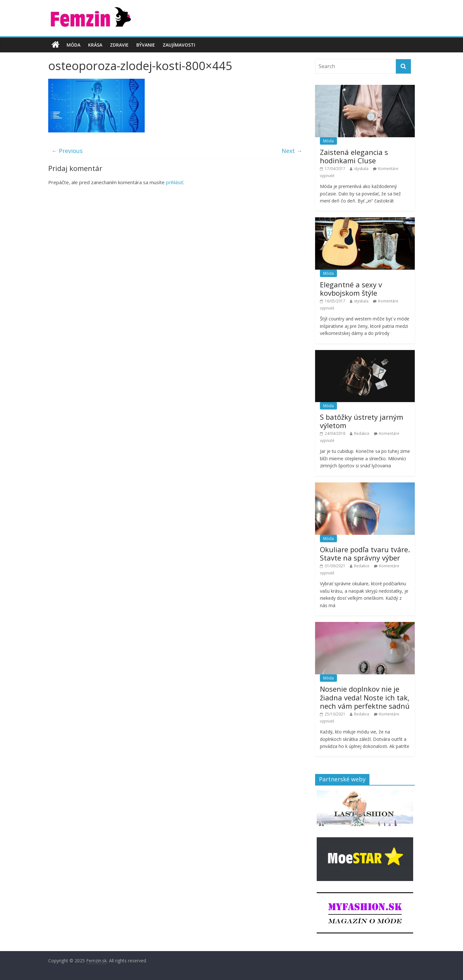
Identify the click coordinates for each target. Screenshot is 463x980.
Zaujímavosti (179, 45)
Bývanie (146, 45)
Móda (73, 45)
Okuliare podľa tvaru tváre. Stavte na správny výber (365, 553)
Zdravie (119, 45)
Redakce (362, 433)
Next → (292, 151)
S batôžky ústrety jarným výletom (362, 421)
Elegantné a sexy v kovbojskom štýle (351, 289)
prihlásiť (174, 182)
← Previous (67, 151)
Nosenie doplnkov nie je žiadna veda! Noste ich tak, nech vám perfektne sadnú (365, 697)
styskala (361, 169)
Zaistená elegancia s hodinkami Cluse (354, 156)
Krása (95, 45)
